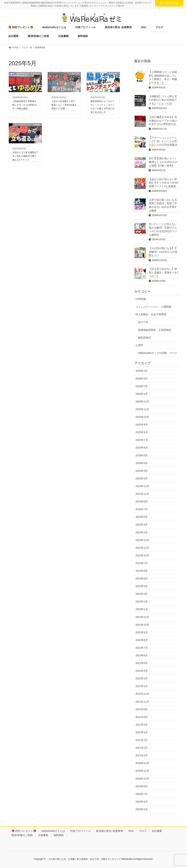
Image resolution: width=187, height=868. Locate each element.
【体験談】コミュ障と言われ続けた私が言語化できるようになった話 (163, 100)
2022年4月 (142, 671)
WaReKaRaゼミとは (53, 831)
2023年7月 (142, 563)
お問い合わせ (169, 3)
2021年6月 (142, 717)
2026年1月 (142, 394)
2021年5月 (142, 725)
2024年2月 (142, 532)
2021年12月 (142, 694)
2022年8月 (142, 640)
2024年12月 (142, 486)
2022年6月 (142, 655)
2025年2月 (142, 479)
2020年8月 (142, 786)
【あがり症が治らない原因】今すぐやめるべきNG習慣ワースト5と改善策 (164, 183)
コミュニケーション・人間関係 (153, 307)
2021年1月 (142, 755)
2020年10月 (142, 779)
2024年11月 (142, 494)
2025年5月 (142, 455)
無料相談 (59, 835)
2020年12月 (142, 763)
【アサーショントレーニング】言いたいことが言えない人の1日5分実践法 (163, 141)
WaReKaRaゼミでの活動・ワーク (158, 353)
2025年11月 (142, 409)
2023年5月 (142, 578)
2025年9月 (142, 425)
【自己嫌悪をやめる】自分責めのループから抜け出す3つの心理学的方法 (163, 121)
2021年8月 (142, 709)
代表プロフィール (81, 831)
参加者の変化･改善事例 (109, 831)
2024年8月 (142, 502)
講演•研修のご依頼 (22, 835)
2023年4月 (142, 586)
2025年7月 (142, 440)
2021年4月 (142, 732)
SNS (131, 831)
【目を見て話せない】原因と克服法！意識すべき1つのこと (164, 272)
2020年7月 (142, 794)
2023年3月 (142, 594)
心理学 (139, 345)
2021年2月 (142, 748)
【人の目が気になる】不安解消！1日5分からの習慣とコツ (163, 252)
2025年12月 (142, 402)
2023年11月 (142, 548)
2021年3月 (142, 740)
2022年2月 (142, 678)
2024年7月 (142, 509)
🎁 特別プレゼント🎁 (24, 831)
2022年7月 (142, 648)
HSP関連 (141, 299)
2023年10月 (142, 555)
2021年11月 (142, 702)
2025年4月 (142, 463)
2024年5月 (142, 517)
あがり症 (143, 322)
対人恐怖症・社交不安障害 (151, 314)
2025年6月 (142, 448)
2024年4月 (142, 525)
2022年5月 (142, 663)
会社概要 (157, 831)
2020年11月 (142, 771)
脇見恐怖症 (144, 338)
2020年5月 (142, 809)
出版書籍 (43, 835)
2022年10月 (142, 625)
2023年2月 (142, 602)
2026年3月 (142, 379)
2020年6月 (142, 802)
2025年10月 (142, 417)
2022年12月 (142, 617)
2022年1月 (142, 686)
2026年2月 (142, 386)
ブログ (143, 831)
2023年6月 (142, 571)
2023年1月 (142, 609)
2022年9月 (142, 632)
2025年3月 (142, 471)
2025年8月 (142, 432)
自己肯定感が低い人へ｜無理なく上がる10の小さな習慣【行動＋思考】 (163, 162)
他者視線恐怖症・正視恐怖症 (155, 330)
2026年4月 (142, 371)
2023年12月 (142, 540)
